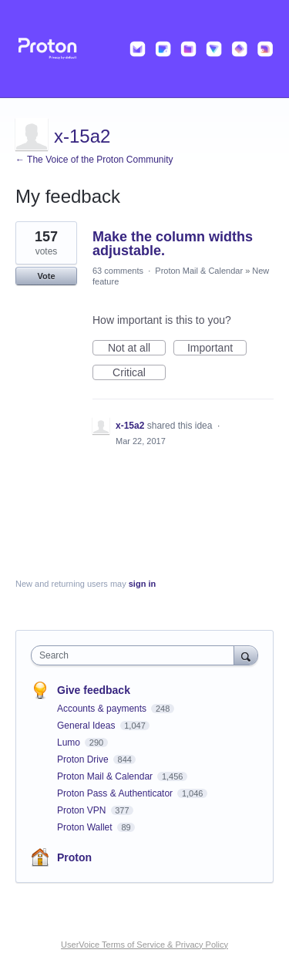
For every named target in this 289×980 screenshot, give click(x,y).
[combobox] (136, 655)
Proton (74, 857)
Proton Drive (84, 759)
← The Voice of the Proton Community (94, 160)
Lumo (70, 743)
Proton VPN (83, 810)
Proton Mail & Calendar (199, 271)
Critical (139, 373)
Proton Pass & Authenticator (116, 793)
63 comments (118, 271)
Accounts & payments (103, 709)
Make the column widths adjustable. (173, 244)
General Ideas (87, 726)
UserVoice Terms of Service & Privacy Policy (144, 945)
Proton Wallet (86, 827)
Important (217, 349)
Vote (46, 276)
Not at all (137, 349)
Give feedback (94, 690)
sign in (142, 584)
